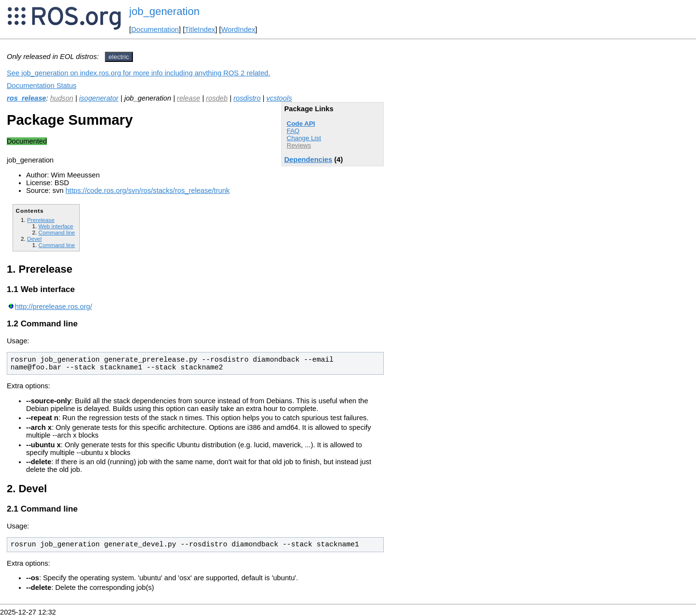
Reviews (299, 145)
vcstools (279, 98)
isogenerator (99, 98)
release (188, 98)
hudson (62, 98)
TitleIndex (200, 29)
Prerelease (41, 220)
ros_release (27, 98)
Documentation (155, 29)
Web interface (56, 226)
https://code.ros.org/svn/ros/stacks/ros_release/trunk (147, 191)
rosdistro (247, 98)
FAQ (293, 131)
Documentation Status (42, 86)
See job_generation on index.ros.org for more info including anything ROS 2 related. (138, 73)
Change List (304, 138)
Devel (34, 239)
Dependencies (308, 160)
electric (119, 57)
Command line (57, 232)
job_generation (164, 11)
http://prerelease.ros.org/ (54, 307)
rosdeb (217, 98)
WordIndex (238, 29)
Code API (301, 124)
